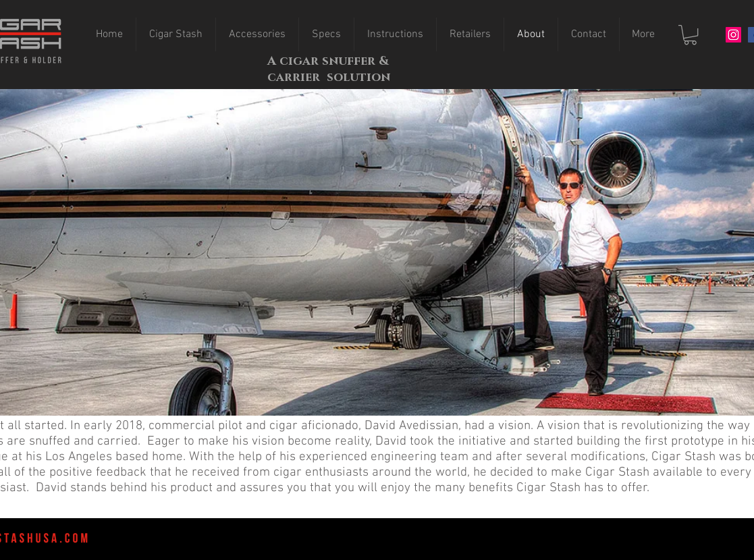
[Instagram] (733, 35)
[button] (690, 35)
